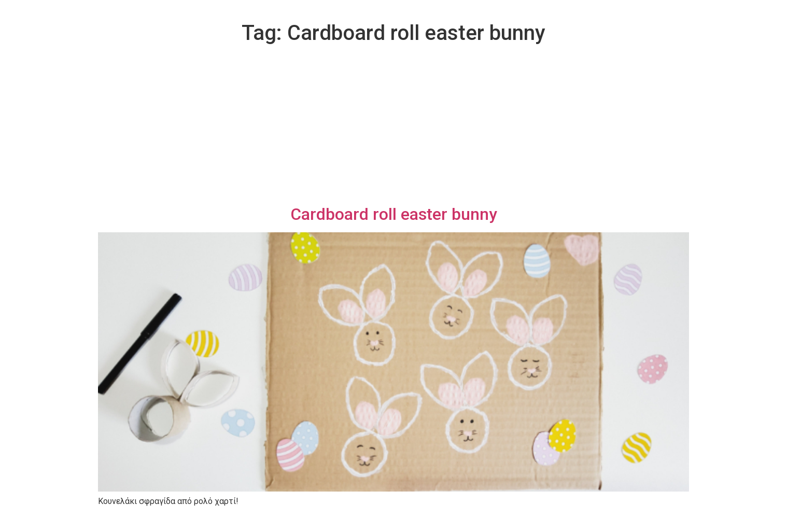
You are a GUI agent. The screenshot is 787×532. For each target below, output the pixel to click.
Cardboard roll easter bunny (394, 214)
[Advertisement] (394, 127)
